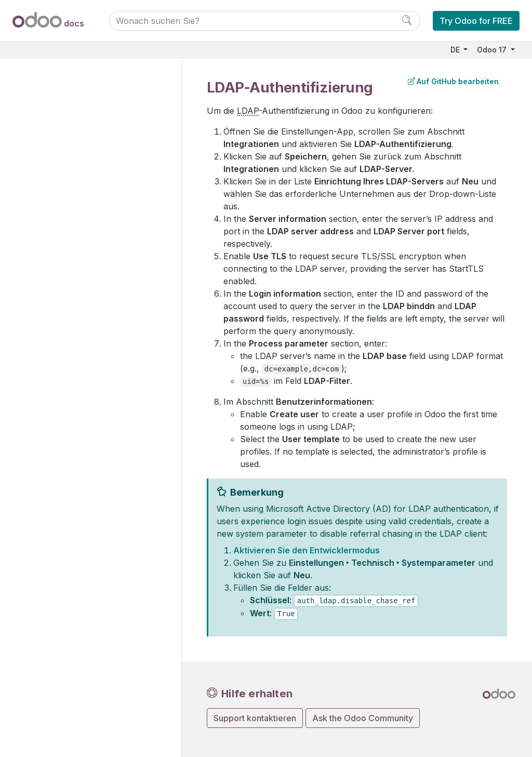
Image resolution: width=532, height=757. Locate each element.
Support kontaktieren (255, 718)
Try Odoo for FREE (476, 21)
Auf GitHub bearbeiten (453, 81)
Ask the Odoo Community (363, 718)
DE (456, 50)
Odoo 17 (493, 50)
